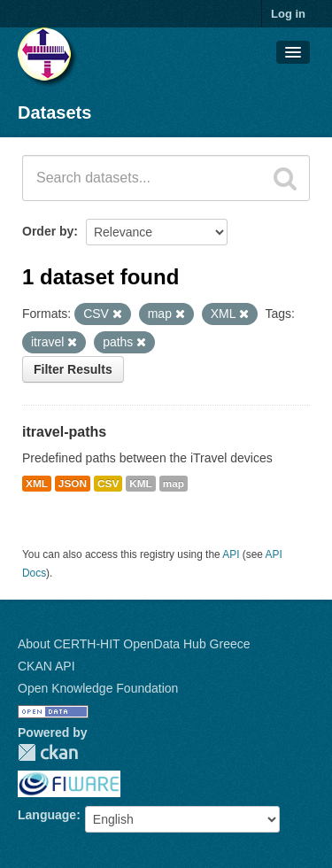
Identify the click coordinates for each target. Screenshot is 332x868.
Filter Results (73, 369)
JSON (73, 484)
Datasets (54, 112)
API (231, 554)
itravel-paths (64, 432)
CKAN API (46, 666)
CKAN (48, 752)
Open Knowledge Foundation (98, 688)
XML (37, 484)
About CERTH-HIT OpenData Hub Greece (134, 644)
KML (141, 484)
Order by (48, 231)
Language (47, 815)
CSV (108, 484)
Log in (288, 14)
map (174, 484)
